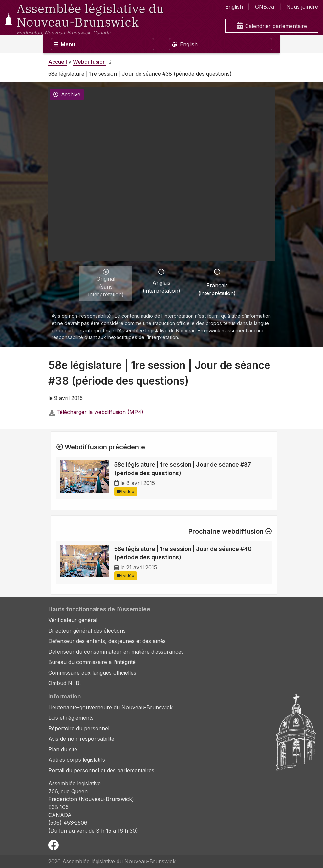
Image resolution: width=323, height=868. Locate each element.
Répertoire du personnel (79, 728)
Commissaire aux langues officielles (92, 673)
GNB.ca (265, 7)
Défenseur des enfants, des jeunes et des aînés (107, 641)
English (234, 7)
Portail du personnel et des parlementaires (101, 770)
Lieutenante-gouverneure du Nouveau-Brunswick (110, 707)
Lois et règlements (71, 718)
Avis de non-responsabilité (81, 739)
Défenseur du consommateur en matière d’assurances (116, 652)
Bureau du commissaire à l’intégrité (92, 662)
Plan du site (63, 749)
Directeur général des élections (87, 631)
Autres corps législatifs (77, 760)
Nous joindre (302, 7)
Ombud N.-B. (65, 683)
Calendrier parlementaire (272, 26)
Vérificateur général (73, 620)
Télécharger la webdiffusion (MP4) (100, 412)
